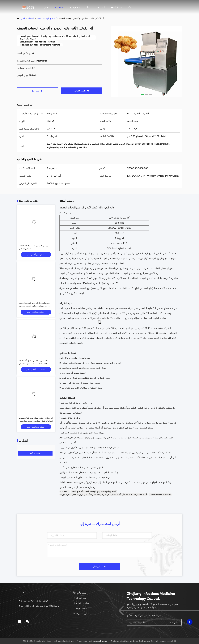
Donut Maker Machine (160, 495)
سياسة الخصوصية (100, 641)
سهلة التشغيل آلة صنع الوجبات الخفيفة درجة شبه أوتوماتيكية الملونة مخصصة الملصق (34, 306)
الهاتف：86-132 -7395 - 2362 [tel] (33, 601)
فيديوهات (75, 7)
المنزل (46, 7)
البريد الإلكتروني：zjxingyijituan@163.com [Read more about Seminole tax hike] (39, 606)
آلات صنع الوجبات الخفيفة (47, 18)
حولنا (88, 7)
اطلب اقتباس (82, 91)
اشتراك (174, 622)
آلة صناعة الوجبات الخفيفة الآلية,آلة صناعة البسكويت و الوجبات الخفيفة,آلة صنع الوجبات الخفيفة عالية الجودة (104, 495)
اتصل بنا (101, 7)
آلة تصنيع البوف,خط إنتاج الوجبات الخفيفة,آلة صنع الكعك (94, 491)
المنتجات (60, 7)
